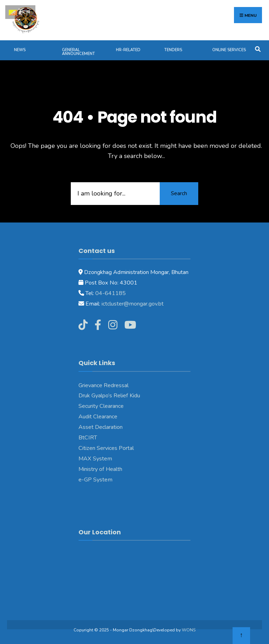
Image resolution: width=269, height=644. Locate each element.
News (20, 50)
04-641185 (111, 293)
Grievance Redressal (104, 385)
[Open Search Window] (258, 49)
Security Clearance (101, 406)
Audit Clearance (98, 417)
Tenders (173, 50)
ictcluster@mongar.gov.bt (133, 304)
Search (179, 193)
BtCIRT (88, 438)
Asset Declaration (101, 427)
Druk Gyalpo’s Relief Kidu (109, 396)
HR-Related (128, 50)
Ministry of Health (100, 469)
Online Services (229, 50)
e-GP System (95, 480)
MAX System (95, 459)
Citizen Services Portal (106, 448)
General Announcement (78, 52)
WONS (189, 630)
